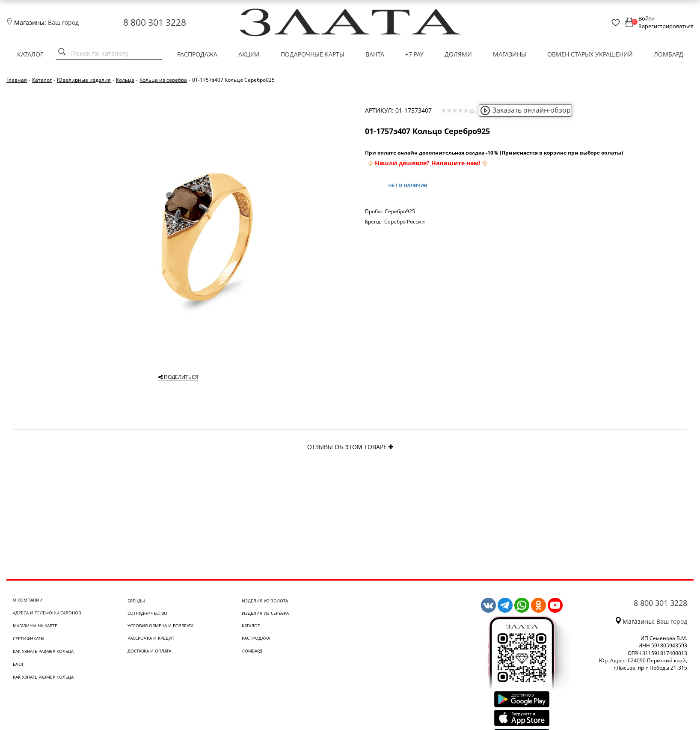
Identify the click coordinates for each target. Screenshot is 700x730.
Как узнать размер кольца (43, 651)
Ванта (375, 54)
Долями (458, 54)
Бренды (136, 601)
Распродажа (197, 54)
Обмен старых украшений (590, 54)
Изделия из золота (265, 601)
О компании (28, 600)
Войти (647, 18)
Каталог (30, 54)
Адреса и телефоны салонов (47, 613)
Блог (18, 664)
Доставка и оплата (149, 651)
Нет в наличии (408, 185)
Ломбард (669, 54)
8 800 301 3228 (155, 22)
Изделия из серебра (265, 613)
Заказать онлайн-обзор (525, 110)
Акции (249, 54)
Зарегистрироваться (666, 26)
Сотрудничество (147, 613)
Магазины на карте (35, 626)
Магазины (510, 54)
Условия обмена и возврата (160, 626)
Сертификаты (29, 638)
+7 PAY (414, 54)
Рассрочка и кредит (151, 638)
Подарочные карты (313, 54)
